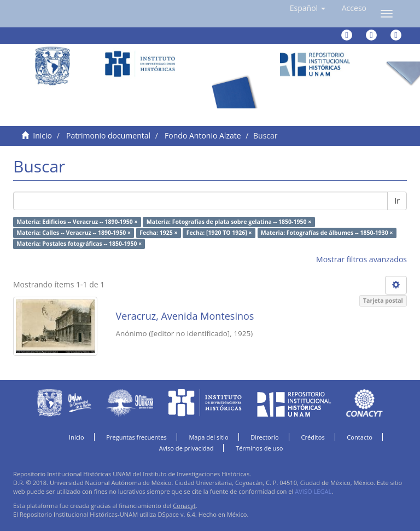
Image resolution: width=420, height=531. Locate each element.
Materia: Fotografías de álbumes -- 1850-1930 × (327, 233)
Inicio (42, 135)
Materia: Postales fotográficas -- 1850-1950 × (79, 244)
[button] (308, 8)
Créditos (313, 437)
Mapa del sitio (208, 437)
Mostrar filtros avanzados (361, 259)
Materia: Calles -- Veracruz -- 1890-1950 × (74, 233)
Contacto (360, 437)
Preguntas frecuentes (136, 437)
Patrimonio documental (108, 135)
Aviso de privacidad (186, 448)
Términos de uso (259, 448)
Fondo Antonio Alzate (203, 135)
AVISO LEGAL (313, 491)
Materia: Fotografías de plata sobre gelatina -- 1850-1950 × (229, 222)
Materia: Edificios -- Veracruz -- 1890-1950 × (77, 222)
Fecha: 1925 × (158, 233)
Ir (397, 201)
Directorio (265, 437)
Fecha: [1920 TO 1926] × (219, 233)
